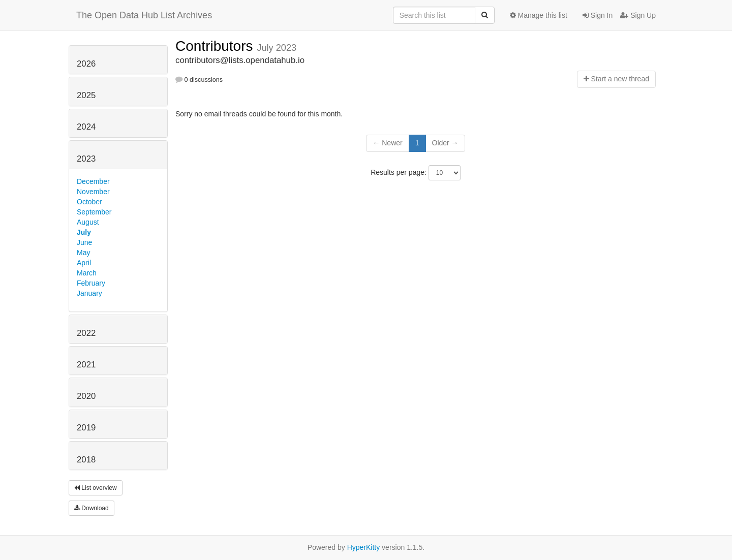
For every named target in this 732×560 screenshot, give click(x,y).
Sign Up (638, 15)
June (84, 242)
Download (91, 508)
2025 (86, 95)
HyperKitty (364, 547)
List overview (96, 488)
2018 (86, 460)
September (94, 212)
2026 (86, 64)
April (84, 263)
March (87, 273)
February (91, 283)
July (84, 232)
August (88, 222)
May (83, 253)
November (93, 192)
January (89, 293)
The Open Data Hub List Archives (144, 15)
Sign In (598, 15)
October (89, 202)
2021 (86, 365)
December (93, 181)
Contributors (216, 46)
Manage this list (539, 15)
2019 (86, 428)
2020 (86, 396)
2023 (86, 159)
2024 (86, 127)
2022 (86, 333)
